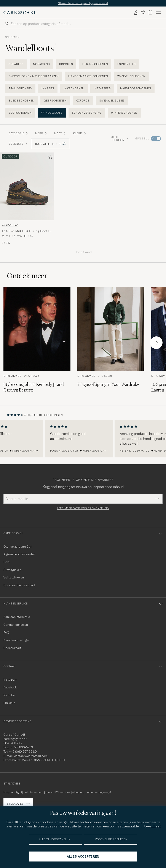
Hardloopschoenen (136, 88)
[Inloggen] (136, 13)
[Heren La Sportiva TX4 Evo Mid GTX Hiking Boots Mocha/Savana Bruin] (27, 186)
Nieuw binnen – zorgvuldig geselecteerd (83, 3)
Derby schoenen (95, 64)
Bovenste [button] (18, 144)
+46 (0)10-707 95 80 (23, 752)
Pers (6, 562)
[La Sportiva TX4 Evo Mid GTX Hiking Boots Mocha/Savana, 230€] (27, 199)
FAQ (6, 632)
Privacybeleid (12, 570)
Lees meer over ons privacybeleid (83, 508)
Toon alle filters (50, 144)
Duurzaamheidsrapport (19, 585)
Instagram (10, 680)
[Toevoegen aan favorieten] (49, 158)
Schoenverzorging (87, 113)
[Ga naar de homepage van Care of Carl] (20, 13)
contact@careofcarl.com (31, 756)
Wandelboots (52, 113)
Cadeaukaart (12, 648)
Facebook (10, 687)
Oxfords (83, 101)
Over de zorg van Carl (18, 547)
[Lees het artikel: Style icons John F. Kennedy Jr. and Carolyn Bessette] (37, 343)
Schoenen (12, 37)
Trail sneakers (20, 88)
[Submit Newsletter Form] (157, 499)
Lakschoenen (74, 88)
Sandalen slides (112, 101)
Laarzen (48, 88)
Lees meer (152, 826)
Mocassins (41, 64)
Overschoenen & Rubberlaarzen (34, 76)
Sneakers (16, 64)
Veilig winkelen (14, 577)
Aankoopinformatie (17, 617)
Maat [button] (60, 133)
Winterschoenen (124, 113)
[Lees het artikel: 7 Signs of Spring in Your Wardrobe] (111, 343)
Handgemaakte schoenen (88, 76)
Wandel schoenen (131, 76)
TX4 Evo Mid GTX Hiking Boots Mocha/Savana (26, 231)
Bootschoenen (20, 113)
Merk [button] (41, 133)
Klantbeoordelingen (17, 640)
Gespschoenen (55, 101)
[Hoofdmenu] (158, 13)
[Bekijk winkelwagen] (150, 12)
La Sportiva (10, 225)
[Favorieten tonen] (143, 12)
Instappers (102, 88)
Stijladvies (15, 804)
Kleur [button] (80, 133)
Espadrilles (126, 64)
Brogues (66, 64)
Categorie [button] (18, 133)
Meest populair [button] (120, 138)
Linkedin (9, 703)
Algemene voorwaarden (19, 554)
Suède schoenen (22, 101)
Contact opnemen (16, 625)
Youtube (9, 695)
